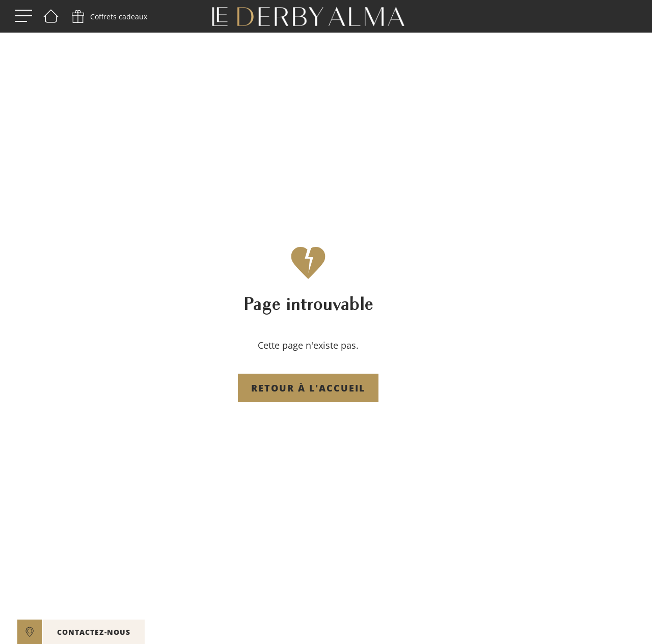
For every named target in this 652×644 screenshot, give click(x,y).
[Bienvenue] (51, 17)
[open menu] (24, 17)
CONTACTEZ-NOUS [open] (94, 632)
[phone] (108, 17)
